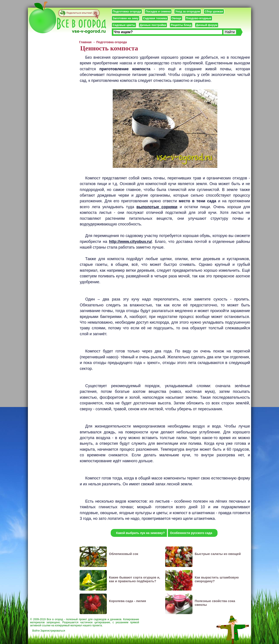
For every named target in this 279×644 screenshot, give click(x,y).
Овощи (176, 18)
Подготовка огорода (127, 11)
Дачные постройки (153, 25)
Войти (36, 631)
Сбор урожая (214, 11)
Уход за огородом (188, 11)
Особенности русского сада (191, 533)
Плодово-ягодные (199, 18)
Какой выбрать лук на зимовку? (140, 533)
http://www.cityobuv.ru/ (130, 242)
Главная (85, 42)
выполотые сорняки (157, 207)
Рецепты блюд (181, 25)
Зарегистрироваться (53, 631)
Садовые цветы (124, 25)
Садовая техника (155, 18)
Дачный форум (207, 25)
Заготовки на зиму (126, 18)
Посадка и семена (158, 11)
